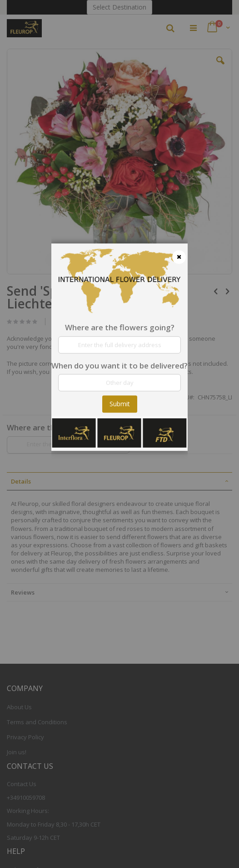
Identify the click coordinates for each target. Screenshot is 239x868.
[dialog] (119, 434)
